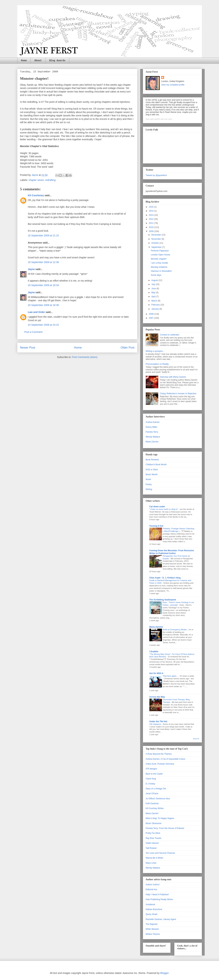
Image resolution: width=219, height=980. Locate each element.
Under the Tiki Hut (158, 721)
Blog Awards (57, 61)
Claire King (151, 779)
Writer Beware (152, 929)
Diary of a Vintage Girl (156, 789)
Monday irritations (159, 267)
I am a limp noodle (159, 263)
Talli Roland (151, 848)
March (155, 301)
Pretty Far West (153, 833)
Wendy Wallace (153, 437)
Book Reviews (152, 460)
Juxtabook (151, 904)
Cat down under (157, 507)
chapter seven (36, 180)
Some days (156, 275)
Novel (148, 479)
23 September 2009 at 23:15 (43, 325)
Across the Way (157, 697)
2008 (151, 314)
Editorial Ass (151, 889)
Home (24, 61)
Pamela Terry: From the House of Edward (165, 828)
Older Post (127, 348)
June (154, 289)
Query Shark (152, 914)
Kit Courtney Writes (155, 808)
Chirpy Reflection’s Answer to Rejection (178, 394)
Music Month (152, 474)
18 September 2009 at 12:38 (43, 262)
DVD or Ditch (152, 470)
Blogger (164, 973)
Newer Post (28, 348)
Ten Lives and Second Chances (160, 853)
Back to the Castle (154, 774)
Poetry (149, 484)
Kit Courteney (36, 195)
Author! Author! (153, 885)
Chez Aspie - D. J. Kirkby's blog (165, 578)
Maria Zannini (152, 442)
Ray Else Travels (154, 838)
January (155, 309)
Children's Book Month (156, 465)
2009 (151, 231)
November (156, 239)
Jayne (31, 269)
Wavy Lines (151, 863)
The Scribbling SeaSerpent (163, 600)
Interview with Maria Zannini (173, 377)
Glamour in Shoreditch (161, 271)
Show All (196, 739)
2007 (151, 318)
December (156, 235)
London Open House (160, 255)
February (156, 305)
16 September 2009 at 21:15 (43, 235)
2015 (151, 207)
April (154, 297)
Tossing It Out (156, 526)
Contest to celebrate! (170, 335)
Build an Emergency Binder (175, 630)
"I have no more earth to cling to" (164, 509)
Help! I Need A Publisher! (157, 895)
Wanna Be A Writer (155, 858)
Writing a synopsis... (155, 351)
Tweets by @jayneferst (156, 175)
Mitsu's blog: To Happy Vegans (160, 818)
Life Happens (155, 724)
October (155, 243)
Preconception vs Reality (157, 364)
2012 (151, 219)
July (153, 284)
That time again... (171, 676)
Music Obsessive (154, 823)
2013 (151, 215)
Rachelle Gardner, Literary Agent (161, 919)
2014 (151, 211)
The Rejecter (152, 924)
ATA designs (151, 769)
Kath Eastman (152, 803)
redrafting (50, 180)
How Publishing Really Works (159, 899)
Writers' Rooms (153, 934)
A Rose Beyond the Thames (159, 754)
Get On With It (156, 673)
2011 (151, 223)
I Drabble (154, 652)
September (157, 247)
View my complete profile (173, 85)
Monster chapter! (159, 259)
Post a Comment (34, 332)
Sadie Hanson (152, 843)
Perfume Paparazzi (160, 251)
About (38, 61)
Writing (149, 489)
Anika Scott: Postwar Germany (160, 764)
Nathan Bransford (154, 909)
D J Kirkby (151, 784)
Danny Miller (152, 427)
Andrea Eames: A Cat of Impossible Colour (166, 759)
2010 (151, 227)
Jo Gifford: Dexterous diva (158, 799)
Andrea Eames (153, 422)
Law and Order (36, 312)
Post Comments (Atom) (85, 357)
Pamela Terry (152, 432)
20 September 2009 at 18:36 (43, 305)
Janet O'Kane (152, 794)
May (154, 293)
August (155, 280)
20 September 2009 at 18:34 (43, 285)
